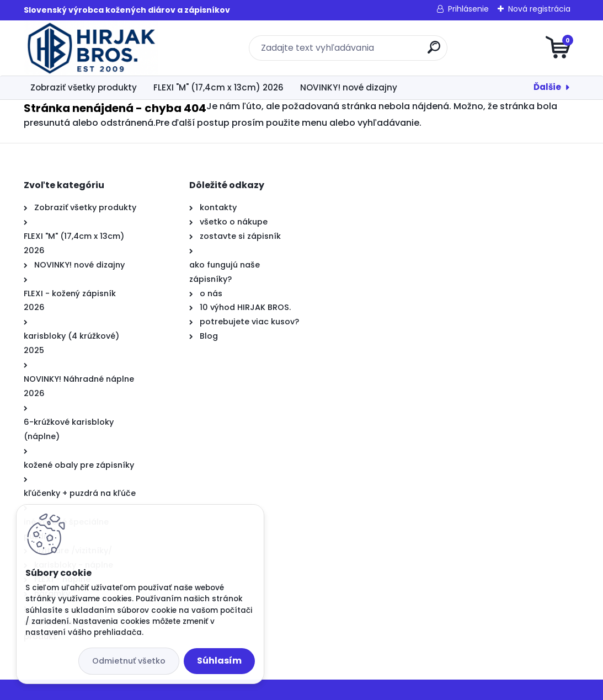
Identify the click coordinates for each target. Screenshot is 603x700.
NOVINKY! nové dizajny (349, 87)
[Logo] (91, 48)
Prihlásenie (468, 9)
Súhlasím (219, 661)
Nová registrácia (539, 9)
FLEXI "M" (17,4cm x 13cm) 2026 (218, 87)
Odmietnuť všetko (129, 661)
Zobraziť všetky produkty (84, 87)
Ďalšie (547, 87)
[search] (434, 52)
